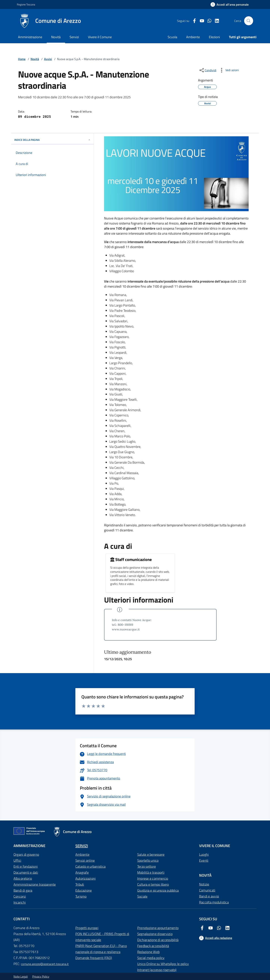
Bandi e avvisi (209, 896)
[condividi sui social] (208, 70)
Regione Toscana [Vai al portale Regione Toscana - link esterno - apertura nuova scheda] (26, 4)
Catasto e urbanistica (90, 866)
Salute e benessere (151, 854)
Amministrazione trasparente (35, 884)
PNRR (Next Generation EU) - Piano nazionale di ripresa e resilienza (101, 949)
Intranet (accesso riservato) (157, 970)
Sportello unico (148, 860)
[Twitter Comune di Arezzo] (208, 21)
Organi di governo (26, 854)
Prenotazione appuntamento (158, 928)
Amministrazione (30, 37)
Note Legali (21, 976)
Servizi (74, 37)
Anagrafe (82, 872)
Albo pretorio (23, 878)
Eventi (204, 860)
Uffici (17, 860)
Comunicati (207, 890)
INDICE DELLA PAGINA (52, 140)
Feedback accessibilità (153, 946)
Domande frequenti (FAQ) (94, 958)
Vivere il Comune (100, 37)
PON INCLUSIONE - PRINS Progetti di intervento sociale (102, 937)
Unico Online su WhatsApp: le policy (163, 964)
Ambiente (82, 854)
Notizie (204, 884)
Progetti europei (87, 928)
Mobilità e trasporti (151, 872)
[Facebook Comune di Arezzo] (193, 21)
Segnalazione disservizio (155, 934)
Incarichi (20, 902)
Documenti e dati (26, 872)
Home (22, 59)
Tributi (80, 884)
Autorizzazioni (85, 878)
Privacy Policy (41, 976)
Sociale (142, 896)
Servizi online (85, 860)
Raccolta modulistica (214, 902)
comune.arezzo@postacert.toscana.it (45, 964)
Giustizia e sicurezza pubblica (158, 890)
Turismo (81, 896)
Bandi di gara (23, 890)
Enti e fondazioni (26, 866)
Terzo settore (147, 866)
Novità (56, 37)
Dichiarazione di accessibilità (158, 940)
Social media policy (151, 958)
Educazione (84, 890)
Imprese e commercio (153, 878)
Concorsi (20, 896)
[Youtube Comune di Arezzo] (200, 21)
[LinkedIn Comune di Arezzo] (215, 21)
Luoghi (204, 854)
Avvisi (48, 59)
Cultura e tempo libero (153, 884)
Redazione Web (148, 952)
